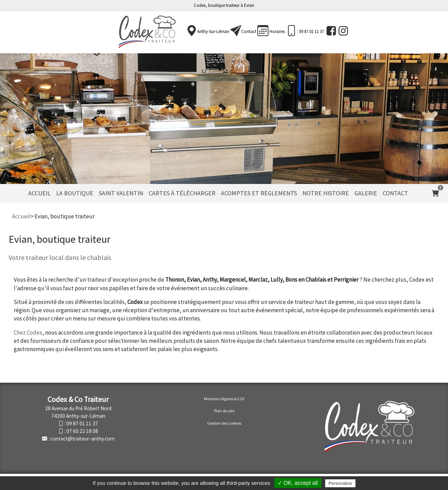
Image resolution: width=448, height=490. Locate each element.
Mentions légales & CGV (224, 399)
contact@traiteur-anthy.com (82, 439)
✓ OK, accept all (298, 483)
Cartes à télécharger (182, 193)
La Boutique (75, 193)
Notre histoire (326, 193)
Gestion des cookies (224, 423)
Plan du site (224, 411)
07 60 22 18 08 (82, 431)
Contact (249, 31)
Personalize (340, 483)
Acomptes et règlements (259, 193)
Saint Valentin (121, 193)
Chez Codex (28, 333)
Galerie (366, 193)
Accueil (39, 193)
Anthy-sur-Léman (213, 31)
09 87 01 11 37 (82, 423)
